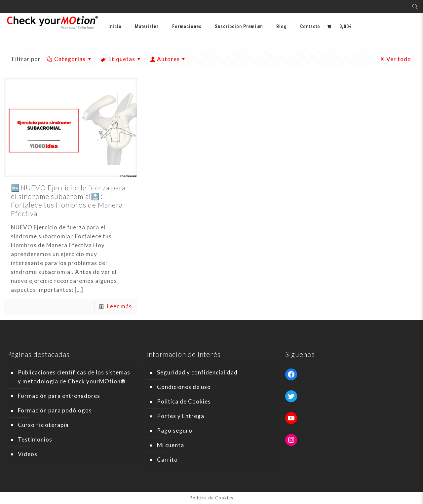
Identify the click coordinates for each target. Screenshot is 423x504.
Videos (28, 454)
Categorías (70, 59)
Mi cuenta (171, 445)
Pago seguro (175, 430)
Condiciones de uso (184, 387)
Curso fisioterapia (43, 425)
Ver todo (395, 59)
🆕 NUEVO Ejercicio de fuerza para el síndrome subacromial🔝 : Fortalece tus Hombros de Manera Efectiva (68, 200)
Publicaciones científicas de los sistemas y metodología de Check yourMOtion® (74, 377)
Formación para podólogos (55, 410)
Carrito (167, 460)
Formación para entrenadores (59, 396)
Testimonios (35, 439)
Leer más (119, 306)
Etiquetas (121, 59)
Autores (168, 59)
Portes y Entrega (181, 416)
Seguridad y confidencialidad (197, 372)
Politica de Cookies (184, 401)
